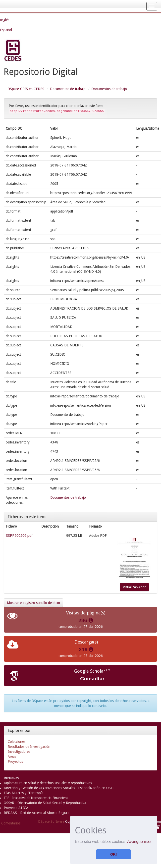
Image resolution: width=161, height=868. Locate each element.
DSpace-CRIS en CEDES (26, 89)
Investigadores (19, 752)
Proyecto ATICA (16, 808)
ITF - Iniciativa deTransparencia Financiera (36, 798)
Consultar (92, 678)
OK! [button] (113, 854)
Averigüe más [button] (139, 841)
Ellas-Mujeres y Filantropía (24, 793)
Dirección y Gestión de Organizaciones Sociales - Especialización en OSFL (59, 788)
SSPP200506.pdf (19, 536)
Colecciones (17, 742)
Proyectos (15, 761)
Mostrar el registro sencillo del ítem (33, 603)
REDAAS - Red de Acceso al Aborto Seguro (37, 813)
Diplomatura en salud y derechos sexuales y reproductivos (48, 783)
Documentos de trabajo (68, 89)
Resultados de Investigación (29, 747)
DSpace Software (51, 821)
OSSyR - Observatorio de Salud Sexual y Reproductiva (45, 803)
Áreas (12, 757)
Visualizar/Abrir (134, 587)
